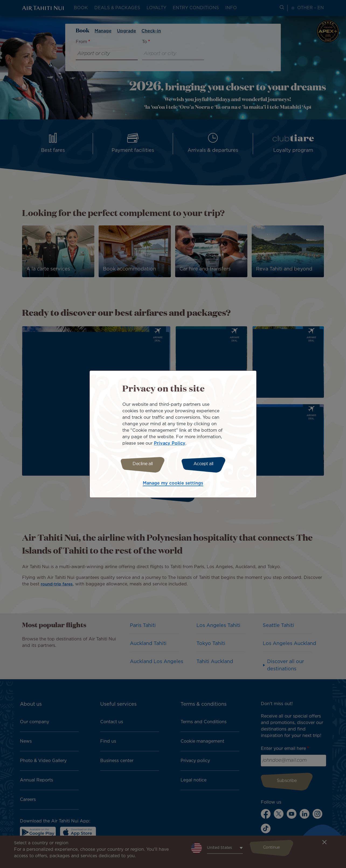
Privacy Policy (170, 443)
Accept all (205, 464)
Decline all (141, 464)
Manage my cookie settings (173, 484)
